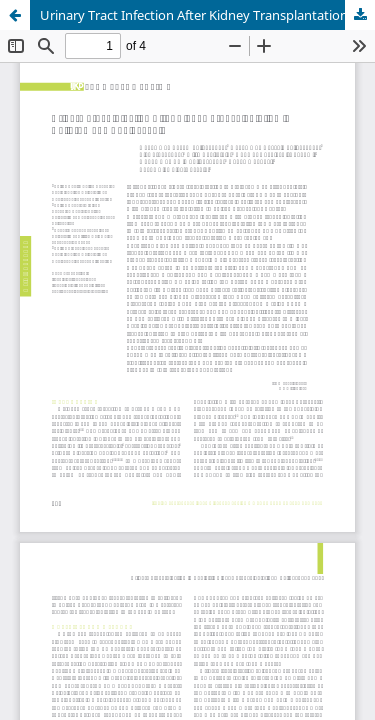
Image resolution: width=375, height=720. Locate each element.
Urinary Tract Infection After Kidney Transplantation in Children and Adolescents (207, 15)
